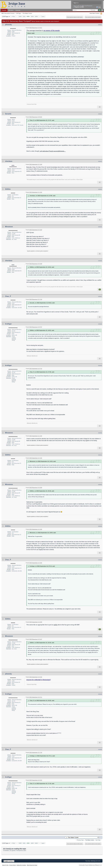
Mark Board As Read (32, 865)
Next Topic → (99, 840)
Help (98, 7)
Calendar (18, 10)
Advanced (102, 10)
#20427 (100, 296)
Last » (43, 16)
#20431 (100, 455)
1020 (20, 16)
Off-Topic (19, 13)
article (56, 625)
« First (13, 16)
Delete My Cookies (21, 865)
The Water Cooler (27, 13)
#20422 (100, 114)
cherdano (9, 161)
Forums (4, 10)
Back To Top (5, 865)
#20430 (100, 433)
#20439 (100, 749)
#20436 (100, 636)
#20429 (100, 366)
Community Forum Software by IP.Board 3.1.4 (90, 865)
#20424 (100, 189)
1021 (24, 16)
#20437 (100, 674)
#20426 (100, 261)
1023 (32, 16)
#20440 (100, 777)
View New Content (94, 13)
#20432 (100, 485)
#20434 (100, 560)
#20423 (100, 161)
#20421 (100, 25)
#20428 (100, 324)
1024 (36, 16)
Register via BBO (79, 7)
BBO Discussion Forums (8, 13)
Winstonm (9, 227)
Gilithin (8, 189)
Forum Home (12, 865)
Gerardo (8, 114)
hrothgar (8, 324)
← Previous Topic (80, 840)
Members (11, 10)
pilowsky (8, 25)
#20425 (100, 227)
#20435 (100, 619)
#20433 (100, 526)
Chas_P (8, 296)
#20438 (100, 694)
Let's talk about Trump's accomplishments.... (53, 151)
